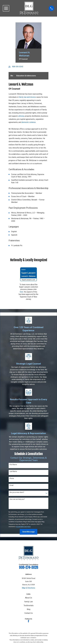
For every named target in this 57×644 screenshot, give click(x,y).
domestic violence (29, 122)
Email (11, 485)
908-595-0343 (18, 67)
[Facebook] (28, 621)
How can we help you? (17, 499)
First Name (13, 464)
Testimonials (29, 605)
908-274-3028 (28, 567)
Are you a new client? (17, 492)
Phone (12, 478)
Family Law (28, 602)
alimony (21, 116)
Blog (29, 609)
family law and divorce (27, 97)
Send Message (28, 532)
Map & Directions (28, 588)
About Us (29, 598)
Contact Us (29, 613)
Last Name (13, 471)
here (22, 292)
